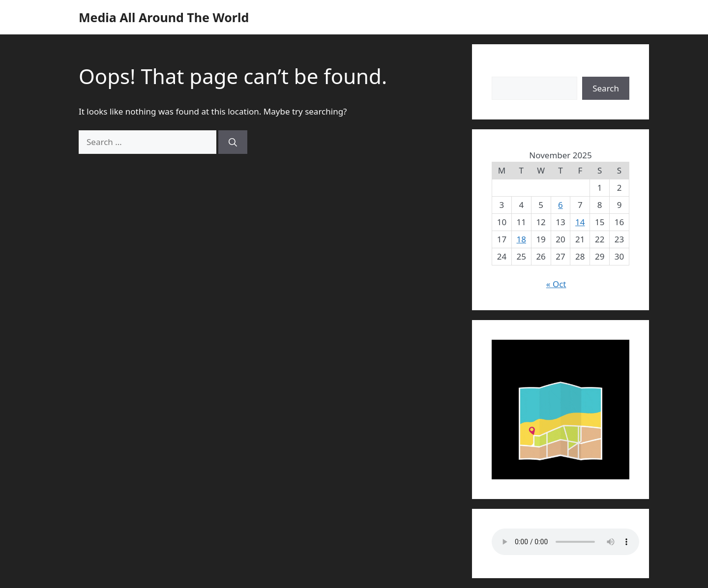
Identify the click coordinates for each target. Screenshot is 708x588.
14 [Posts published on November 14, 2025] (580, 222)
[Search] (233, 142)
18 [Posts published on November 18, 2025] (521, 239)
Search (505, 70)
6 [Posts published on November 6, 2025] (560, 205)
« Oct (556, 284)
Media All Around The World (164, 17)
